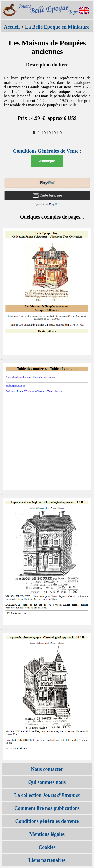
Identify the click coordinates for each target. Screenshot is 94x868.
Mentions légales (47, 834)
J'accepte (47, 161)
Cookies (47, 847)
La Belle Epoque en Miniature (57, 27)
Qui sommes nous (47, 782)
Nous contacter (47, 769)
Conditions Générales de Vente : (47, 151)
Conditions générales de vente (47, 821)
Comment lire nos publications (47, 808)
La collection (47, 795)
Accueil (12, 27)
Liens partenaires (47, 860)
